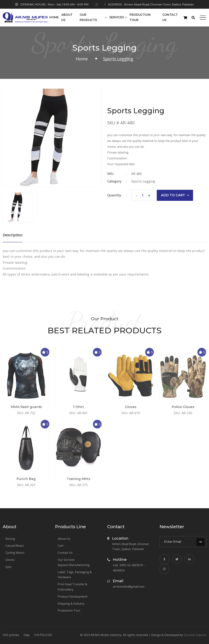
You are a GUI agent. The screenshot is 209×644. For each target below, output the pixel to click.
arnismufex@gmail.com (129, 587)
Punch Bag (26, 482)
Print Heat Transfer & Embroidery (72, 587)
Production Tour (140, 17)
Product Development (73, 597)
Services (117, 17)
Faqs (27, 635)
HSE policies (11, 635)
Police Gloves (183, 410)
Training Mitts (78, 482)
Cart (61, 546)
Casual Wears (15, 546)
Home (54, 17)
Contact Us (170, 17)
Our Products (88, 17)
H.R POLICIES (43, 635)
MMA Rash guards (26, 410)
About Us (67, 17)
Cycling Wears (15, 553)
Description (13, 238)
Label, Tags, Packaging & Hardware (75, 575)
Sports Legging (144, 181)
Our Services (66, 560)
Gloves (131, 410)
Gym (8, 567)
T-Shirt (78, 410)
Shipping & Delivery (71, 604)
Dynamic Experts (195, 635)
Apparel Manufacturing (74, 565)
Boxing (10, 539)
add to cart (175, 195)
